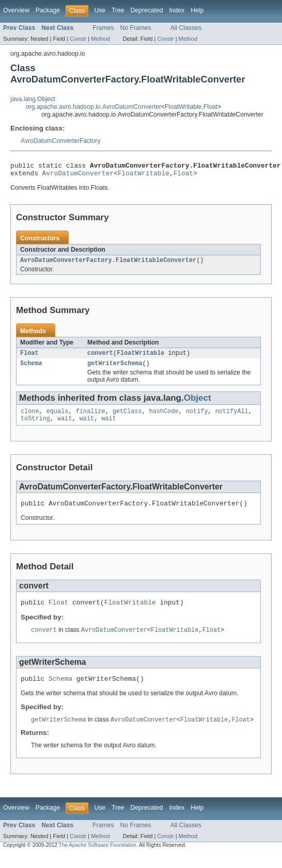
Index (177, 10)
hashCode (164, 418)
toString (35, 427)
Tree (118, 10)
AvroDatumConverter (78, 176)
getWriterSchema (115, 369)
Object (198, 404)
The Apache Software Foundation (98, 859)
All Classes (186, 28)
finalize (91, 418)
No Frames (136, 28)
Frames (103, 28)
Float (210, 107)
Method (100, 39)
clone (30, 418)
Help (197, 10)
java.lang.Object (33, 99)
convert (100, 358)
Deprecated (147, 10)
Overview (16, 10)
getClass (127, 418)
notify (197, 418)
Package (48, 10)
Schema (31, 369)
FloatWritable (183, 107)
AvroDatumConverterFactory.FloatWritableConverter (108, 264)
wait (65, 427)
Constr (78, 39)
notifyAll (232, 418)
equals (58, 418)
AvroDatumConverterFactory (60, 141)
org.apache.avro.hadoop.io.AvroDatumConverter (93, 107)
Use (100, 10)
